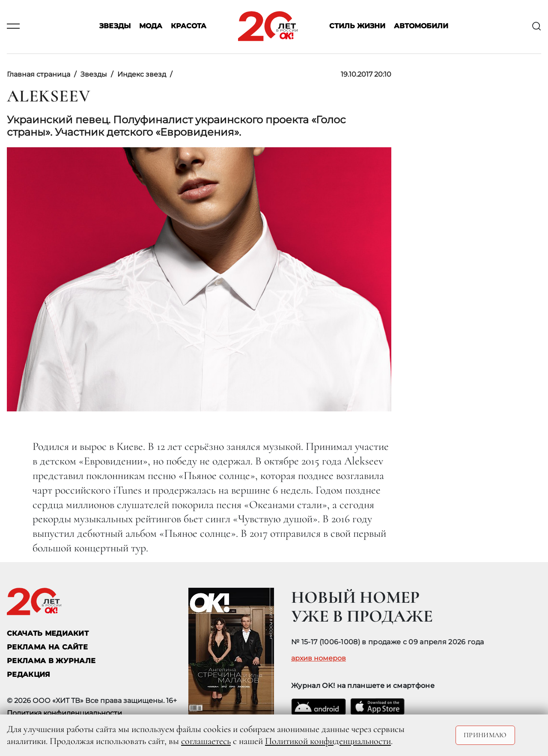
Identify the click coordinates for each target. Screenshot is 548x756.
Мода (151, 26)
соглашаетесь (206, 741)
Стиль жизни (357, 26)
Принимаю (485, 735)
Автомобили (421, 26)
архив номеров (319, 658)
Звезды (115, 26)
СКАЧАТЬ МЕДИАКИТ (48, 633)
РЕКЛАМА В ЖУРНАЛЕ (51, 661)
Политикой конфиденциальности (328, 741)
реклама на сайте (47, 647)
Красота (189, 26)
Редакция (29, 674)
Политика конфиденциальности (64, 713)
